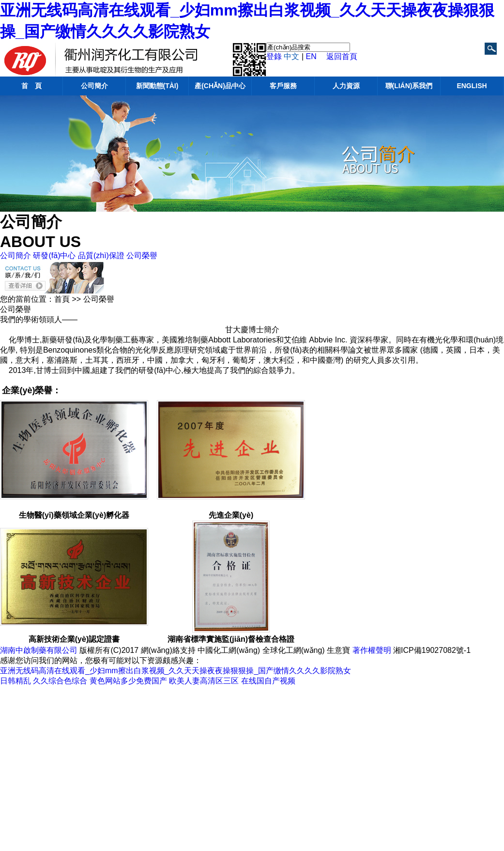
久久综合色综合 (60, 681)
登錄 (274, 56)
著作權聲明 (372, 650)
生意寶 (338, 650)
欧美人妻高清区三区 (204, 681)
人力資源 (346, 86)
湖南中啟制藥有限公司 (39, 650)
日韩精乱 (15, 681)
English (472, 86)
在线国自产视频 (268, 681)
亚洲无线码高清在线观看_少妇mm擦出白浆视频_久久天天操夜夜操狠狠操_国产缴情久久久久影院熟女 (176, 671)
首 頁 (31, 86)
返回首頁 (342, 56)
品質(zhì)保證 (101, 255)
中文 (291, 56)
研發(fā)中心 (54, 255)
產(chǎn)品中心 (220, 86)
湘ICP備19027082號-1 (432, 650)
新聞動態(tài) (157, 86)
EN (311, 56)
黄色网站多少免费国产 (128, 681)
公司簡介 (94, 86)
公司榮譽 (142, 255)
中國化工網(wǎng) (229, 650)
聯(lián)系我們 (409, 86)
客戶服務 (283, 86)
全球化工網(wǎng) (294, 650)
